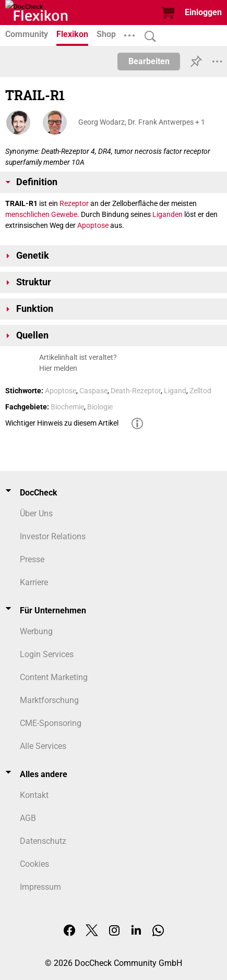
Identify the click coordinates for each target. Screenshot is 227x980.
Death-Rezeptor (136, 391)
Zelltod (200, 391)
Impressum (40, 887)
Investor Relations (53, 536)
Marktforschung (49, 700)
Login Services (47, 654)
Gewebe (64, 214)
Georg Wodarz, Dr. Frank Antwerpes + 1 (142, 122)
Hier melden (58, 368)
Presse (32, 559)
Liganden (168, 214)
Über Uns (36, 513)
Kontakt (34, 795)
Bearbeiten (149, 61)
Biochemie (67, 407)
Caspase (93, 391)
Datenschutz (43, 841)
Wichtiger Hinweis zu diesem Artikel (62, 423)
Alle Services (43, 746)
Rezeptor (74, 203)
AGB (28, 818)
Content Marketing (54, 677)
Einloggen (203, 12)
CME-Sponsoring (51, 723)
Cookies (34, 864)
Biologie (100, 407)
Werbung (36, 631)
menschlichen (27, 214)
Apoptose (93, 225)
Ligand (175, 391)
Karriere (34, 582)
